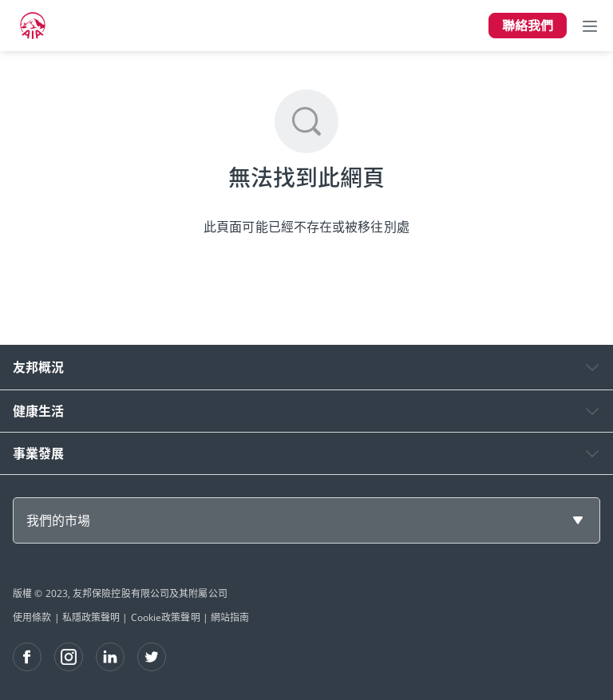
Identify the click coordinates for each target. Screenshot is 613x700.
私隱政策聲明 (91, 617)
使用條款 (32, 617)
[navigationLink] (33, 26)
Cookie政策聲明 (166, 617)
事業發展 (38, 453)
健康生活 (38, 411)
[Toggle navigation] (590, 26)
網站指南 (230, 617)
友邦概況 (38, 367)
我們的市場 (58, 520)
